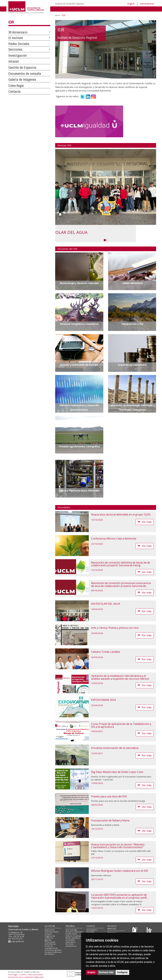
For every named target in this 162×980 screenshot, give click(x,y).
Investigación (18, 55)
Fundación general (53, 952)
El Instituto (16, 38)
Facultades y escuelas (92, 931)
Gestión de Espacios (22, 67)
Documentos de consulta (25, 74)
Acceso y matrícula (74, 932)
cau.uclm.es (16, 941)
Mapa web (39, 977)
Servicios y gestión (53, 950)
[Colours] (149, 930)
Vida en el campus (74, 936)
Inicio (58, 15)
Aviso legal (13, 974)
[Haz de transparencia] (135, 930)
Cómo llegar (16, 86)
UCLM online (71, 934)
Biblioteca (112, 932)
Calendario (70, 942)
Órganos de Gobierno (50, 937)
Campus (48, 934)
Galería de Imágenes (22, 79)
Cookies (23, 974)
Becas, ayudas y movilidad (73, 939)
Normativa (49, 954)
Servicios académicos (71, 945)
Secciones (15, 49)
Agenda (48, 940)
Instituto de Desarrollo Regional (69, 4)
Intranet (14, 61)
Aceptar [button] (91, 972)
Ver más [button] (145, 522)
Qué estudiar (71, 930)
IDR (11, 22)
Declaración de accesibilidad (21, 977)
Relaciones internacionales (52, 931)
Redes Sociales (19, 44)
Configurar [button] (122, 972)
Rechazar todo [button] (106, 972)
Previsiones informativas (50, 943)
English (131, 4)
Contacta (14, 91)
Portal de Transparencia (51, 947)
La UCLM (50, 926)
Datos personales (36, 974)
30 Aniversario (18, 32)
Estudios (70, 926)
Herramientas (147, 4)
